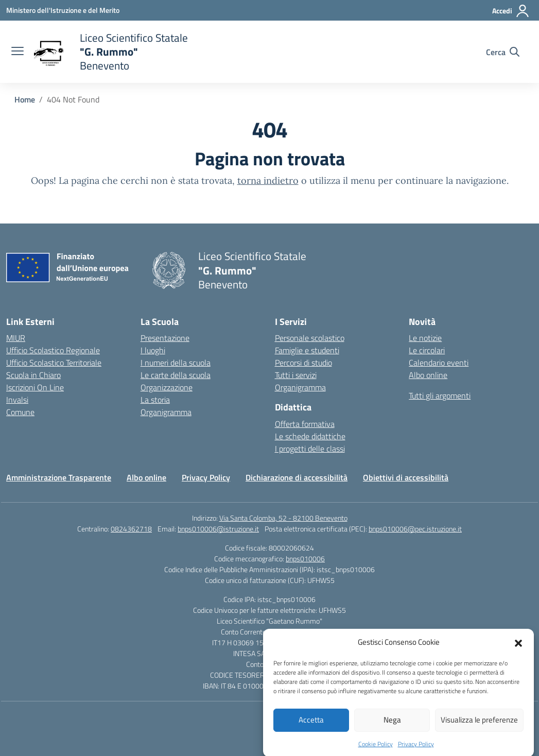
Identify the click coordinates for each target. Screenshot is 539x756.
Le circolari (427, 350)
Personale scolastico (310, 338)
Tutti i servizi (296, 375)
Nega (392, 725)
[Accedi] (511, 11)
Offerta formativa (305, 424)
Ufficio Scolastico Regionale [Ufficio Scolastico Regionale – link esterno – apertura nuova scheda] (53, 350)
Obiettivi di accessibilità (406, 477)
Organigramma (166, 412)
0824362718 (131, 529)
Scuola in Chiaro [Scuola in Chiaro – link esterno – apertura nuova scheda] (33, 375)
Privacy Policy (416, 749)
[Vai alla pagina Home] (25, 99)
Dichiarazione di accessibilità (297, 477)
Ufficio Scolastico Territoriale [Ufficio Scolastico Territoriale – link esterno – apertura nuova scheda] (54, 363)
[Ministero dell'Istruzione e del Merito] (63, 10)
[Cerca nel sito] (503, 52)
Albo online (428, 375)
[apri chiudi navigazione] (18, 52)
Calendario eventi (439, 363)
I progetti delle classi (310, 449)
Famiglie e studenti (307, 350)
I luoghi (153, 350)
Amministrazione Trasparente (59, 477)
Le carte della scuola (176, 375)
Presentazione (165, 338)
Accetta (311, 725)
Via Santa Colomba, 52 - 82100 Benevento (283, 518)
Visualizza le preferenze (479, 725)
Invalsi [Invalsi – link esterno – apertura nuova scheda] (17, 400)
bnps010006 (305, 559)
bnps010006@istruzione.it (218, 529)
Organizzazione (167, 387)
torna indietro (268, 181)
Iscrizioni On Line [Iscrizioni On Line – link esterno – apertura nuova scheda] (35, 387)
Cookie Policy (376, 749)
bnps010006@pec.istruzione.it (415, 529)
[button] (518, 648)
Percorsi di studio (303, 363)
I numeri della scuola (176, 363)
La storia (155, 400)
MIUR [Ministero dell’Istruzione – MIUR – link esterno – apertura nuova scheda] (16, 338)
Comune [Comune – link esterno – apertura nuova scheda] (20, 412)
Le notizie (425, 338)
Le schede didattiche (310, 436)
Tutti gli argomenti (440, 396)
